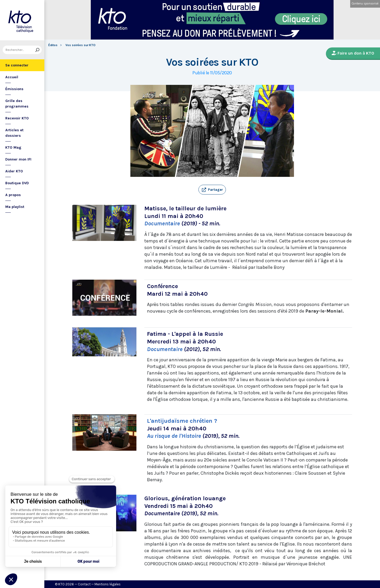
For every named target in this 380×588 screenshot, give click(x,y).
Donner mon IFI (18, 159)
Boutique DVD (17, 183)
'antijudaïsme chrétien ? (184, 421)
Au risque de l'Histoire (174, 436)
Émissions (14, 89)
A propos (13, 195)
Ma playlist (15, 207)
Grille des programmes (17, 104)
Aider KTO (14, 171)
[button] (212, 190)
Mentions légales (108, 584)
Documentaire (163, 223)
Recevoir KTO (17, 118)
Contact (84, 584)
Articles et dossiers (14, 133)
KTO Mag (13, 147)
